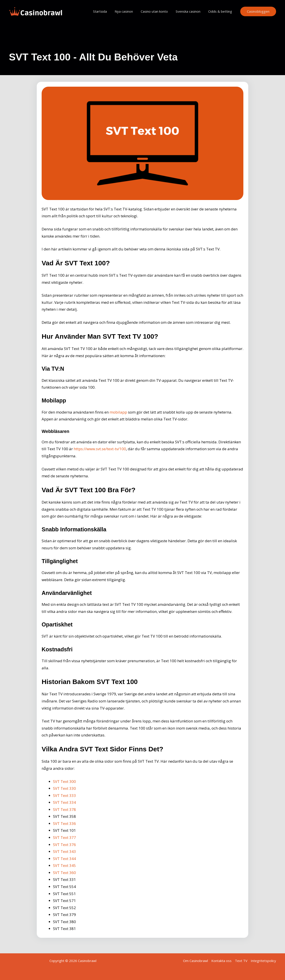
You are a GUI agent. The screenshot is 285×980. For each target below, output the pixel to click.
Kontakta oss (221, 961)
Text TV (241, 961)
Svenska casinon (190, 11)
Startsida (105, 11)
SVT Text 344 (64, 859)
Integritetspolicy (263, 961)
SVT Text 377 (64, 837)
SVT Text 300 (64, 781)
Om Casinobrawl (195, 961)
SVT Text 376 (64, 845)
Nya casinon (128, 11)
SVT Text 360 (64, 873)
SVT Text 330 (64, 788)
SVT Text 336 (64, 823)
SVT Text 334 (64, 802)
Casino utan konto (157, 11)
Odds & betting (221, 11)
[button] (258, 11)
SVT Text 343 (64, 851)
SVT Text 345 (64, 865)
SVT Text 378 (64, 809)
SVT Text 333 (64, 795)
